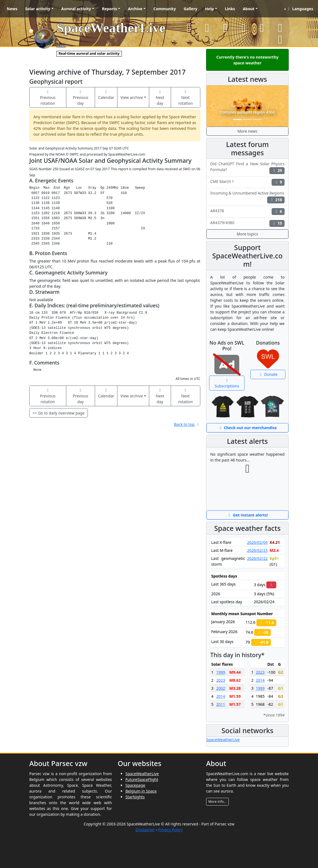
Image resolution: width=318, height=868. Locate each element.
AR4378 (247, 212)
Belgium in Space (141, 791)
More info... (217, 802)
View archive (132, 97)
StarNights (135, 797)
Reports (110, 9)
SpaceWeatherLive (223, 740)
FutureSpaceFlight (142, 779)
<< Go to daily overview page (59, 413)
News (12, 9)
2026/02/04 (257, 542)
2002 (221, 688)
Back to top (187, 424)
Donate (268, 374)
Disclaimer (145, 830)
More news (247, 131)
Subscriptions (227, 384)
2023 (221, 680)
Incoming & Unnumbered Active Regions (247, 197)
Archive (135, 9)
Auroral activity (76, 9)
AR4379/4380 (247, 223)
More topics (247, 234)
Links (230, 9)
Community (165, 9)
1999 (221, 672)
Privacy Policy (170, 830)
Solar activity (38, 9)
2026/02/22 (257, 558)
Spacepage (135, 785)
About (249, 9)
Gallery (190, 9)
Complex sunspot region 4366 (247, 112)
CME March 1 (247, 182)
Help (209, 9)
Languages (300, 9)
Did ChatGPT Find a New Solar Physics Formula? (247, 167)
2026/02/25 (257, 550)
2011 (221, 704)
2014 (221, 696)
